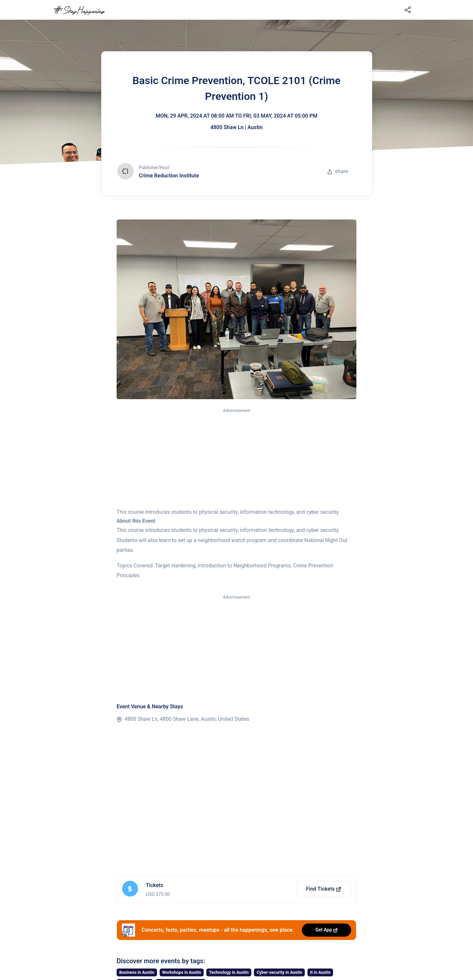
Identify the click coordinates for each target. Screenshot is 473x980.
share (338, 171)
